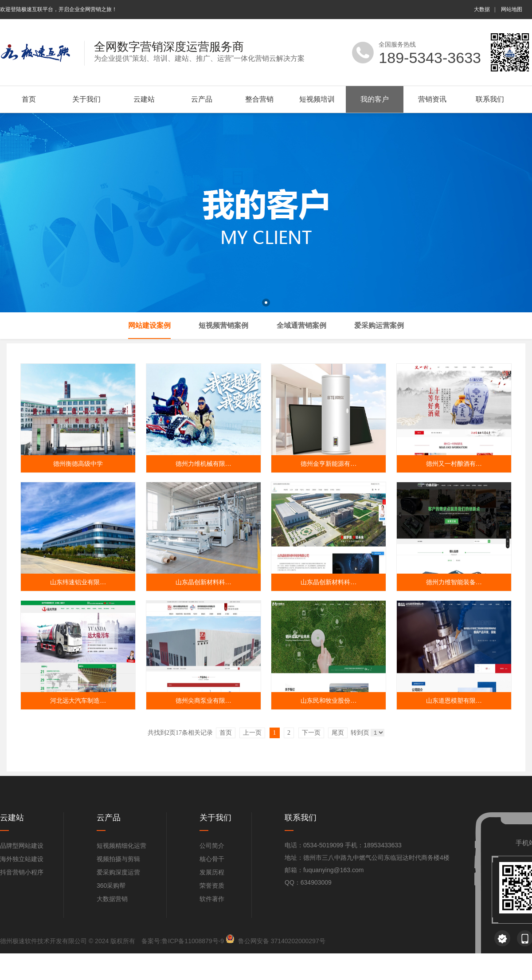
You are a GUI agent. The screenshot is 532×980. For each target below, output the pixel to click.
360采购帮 (111, 886)
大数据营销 (112, 899)
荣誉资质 (212, 886)
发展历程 (212, 872)
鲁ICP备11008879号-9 (193, 941)
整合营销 (259, 99)
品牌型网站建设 (22, 846)
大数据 (482, 9)
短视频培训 (317, 99)
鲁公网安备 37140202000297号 (282, 941)
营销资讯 (432, 99)
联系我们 (490, 99)
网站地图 (512, 9)
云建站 (144, 99)
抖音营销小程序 (22, 872)
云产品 (202, 99)
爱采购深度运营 (118, 872)
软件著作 (212, 899)
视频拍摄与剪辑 (118, 859)
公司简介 (212, 846)
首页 (29, 99)
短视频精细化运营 (121, 846)
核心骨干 (212, 859)
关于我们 (86, 99)
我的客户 (375, 99)
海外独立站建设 (22, 859)
